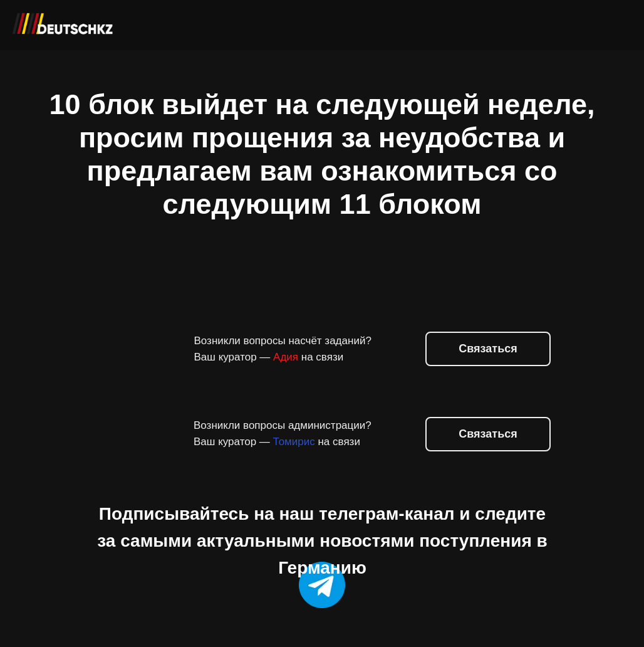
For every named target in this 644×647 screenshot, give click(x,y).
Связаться (488, 434)
